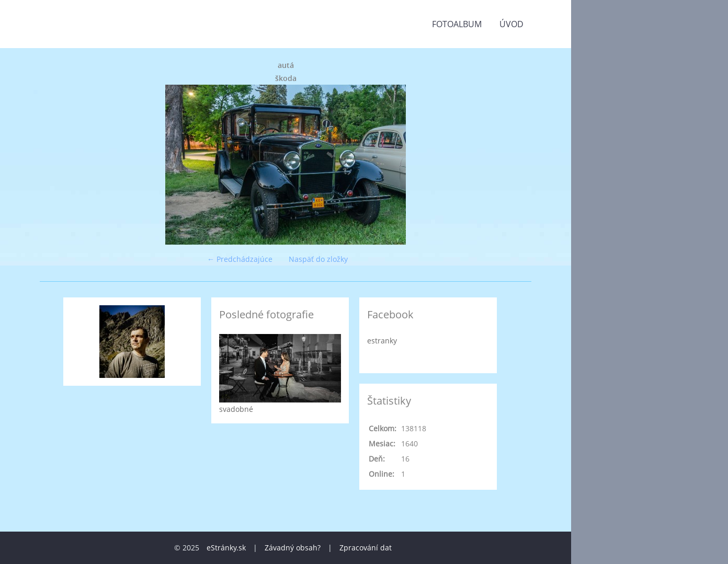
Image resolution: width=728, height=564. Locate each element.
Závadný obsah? (293, 548)
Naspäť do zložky (318, 259)
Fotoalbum (457, 24)
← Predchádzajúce (240, 259)
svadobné (236, 409)
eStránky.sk (226, 548)
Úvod (511, 24)
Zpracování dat (366, 548)
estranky (382, 341)
